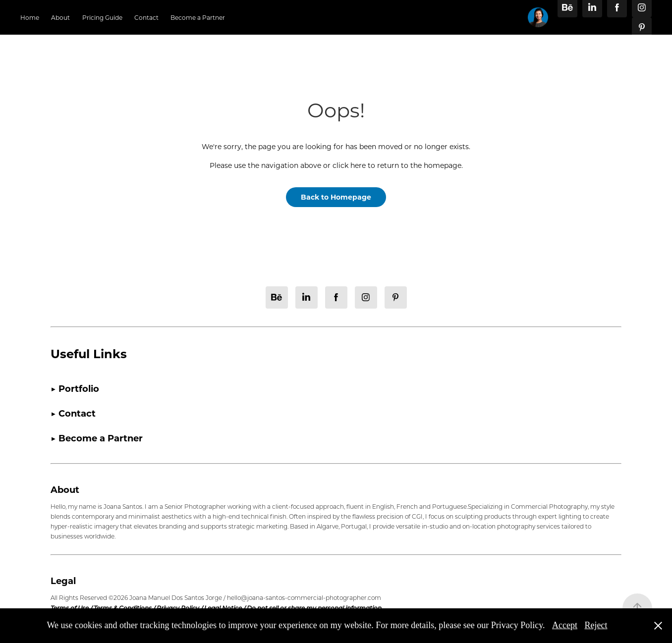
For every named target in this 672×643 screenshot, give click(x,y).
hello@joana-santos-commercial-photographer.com (304, 598)
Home (30, 17)
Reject (596, 625)
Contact (146, 17)
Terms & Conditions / (125, 608)
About (60, 17)
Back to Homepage (336, 197)
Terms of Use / (72, 608)
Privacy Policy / (180, 608)
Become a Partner (198, 17)
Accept (565, 625)
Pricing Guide (102, 17)
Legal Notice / (225, 608)
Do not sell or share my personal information (314, 608)
